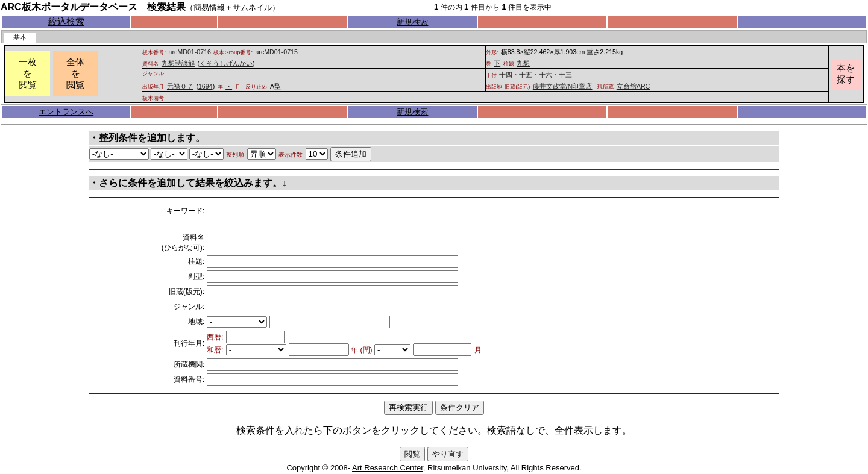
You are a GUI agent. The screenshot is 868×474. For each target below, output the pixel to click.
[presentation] (20, 38)
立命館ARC (634, 86)
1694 (206, 86)
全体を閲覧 (75, 73)
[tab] (20, 38)
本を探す (846, 74)
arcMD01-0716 (190, 52)
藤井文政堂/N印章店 (563, 86)
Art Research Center (388, 468)
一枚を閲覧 (28, 73)
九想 (523, 63)
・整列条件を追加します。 (147, 138)
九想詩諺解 (178, 63)
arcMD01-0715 (276, 52)
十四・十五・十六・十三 (536, 75)
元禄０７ (180, 86)
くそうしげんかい (226, 63)
